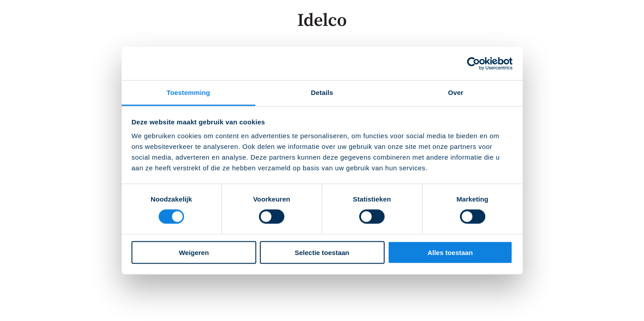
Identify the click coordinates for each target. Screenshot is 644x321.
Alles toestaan (450, 253)
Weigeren (194, 253)
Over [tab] (456, 93)
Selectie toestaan (322, 253)
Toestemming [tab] (189, 93)
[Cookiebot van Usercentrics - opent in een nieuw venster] (474, 63)
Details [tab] (322, 93)
